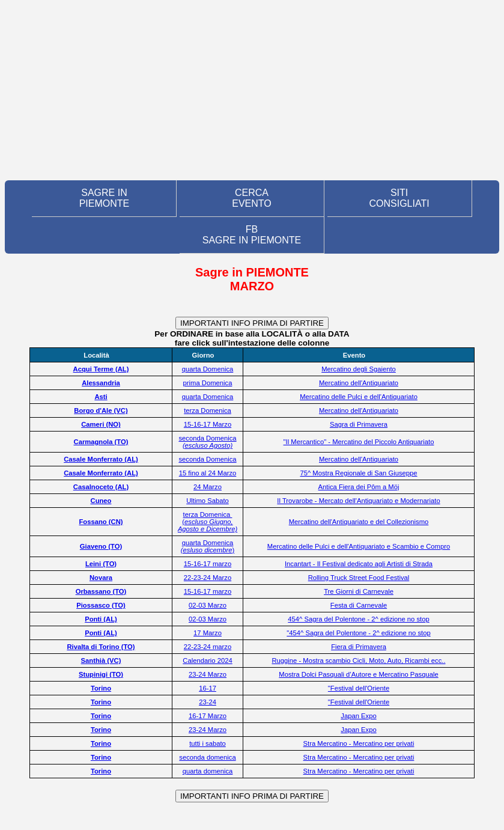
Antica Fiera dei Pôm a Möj (359, 487)
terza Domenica (208, 410)
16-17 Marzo (208, 716)
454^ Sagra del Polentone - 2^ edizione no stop (358, 619)
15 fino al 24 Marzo (208, 473)
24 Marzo (208, 487)
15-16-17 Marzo (208, 424)
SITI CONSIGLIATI (399, 198)
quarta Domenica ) (208, 546)
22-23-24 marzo (208, 647)
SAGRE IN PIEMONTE (105, 198)
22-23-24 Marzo (208, 578)
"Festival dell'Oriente (359, 688)
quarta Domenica (208, 369)
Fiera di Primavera (359, 647)
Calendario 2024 (207, 661)
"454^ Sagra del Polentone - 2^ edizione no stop (358, 633)
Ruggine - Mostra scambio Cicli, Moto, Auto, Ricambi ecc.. (358, 661)
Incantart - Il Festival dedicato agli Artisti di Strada (359, 564)
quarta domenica (208, 771)
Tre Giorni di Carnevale (359, 591)
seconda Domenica (207, 442)
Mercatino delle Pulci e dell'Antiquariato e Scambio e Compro (359, 546)
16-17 (208, 688)
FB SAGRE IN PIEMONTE (252, 235)
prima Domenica (208, 383)
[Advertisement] (252, 90)
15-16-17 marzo (208, 564)
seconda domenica (207, 757)
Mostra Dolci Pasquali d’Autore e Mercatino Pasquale (358, 674)
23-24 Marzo (208, 674)
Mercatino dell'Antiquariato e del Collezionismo (359, 522)
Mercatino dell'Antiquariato (359, 383)
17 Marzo (208, 633)
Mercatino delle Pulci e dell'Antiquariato (359, 397)
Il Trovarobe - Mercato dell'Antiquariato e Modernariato (358, 501)
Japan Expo (358, 716)
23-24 (208, 702)
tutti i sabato (208, 743)
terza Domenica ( (208, 522)
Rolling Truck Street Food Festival (359, 578)
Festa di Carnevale (359, 605)
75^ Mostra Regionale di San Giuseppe (358, 473)
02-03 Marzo (208, 605)
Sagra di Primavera (359, 424)
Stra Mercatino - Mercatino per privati (359, 743)
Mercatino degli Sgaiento (359, 369)
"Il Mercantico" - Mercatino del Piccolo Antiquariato (359, 442)
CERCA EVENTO (252, 198)
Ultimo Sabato (208, 501)
